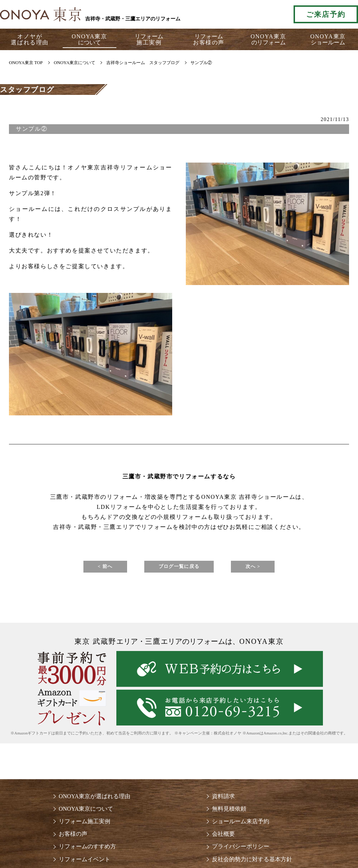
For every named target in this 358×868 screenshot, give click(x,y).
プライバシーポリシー (241, 849)
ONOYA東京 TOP (26, 63)
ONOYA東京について (86, 811)
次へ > (271, 568)
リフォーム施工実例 (84, 824)
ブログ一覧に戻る (179, 568)
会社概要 (223, 837)
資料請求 (223, 799)
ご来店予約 (326, 14)
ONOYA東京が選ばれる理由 (95, 799)
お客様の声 (73, 837)
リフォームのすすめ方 (87, 849)
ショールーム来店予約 (241, 824)
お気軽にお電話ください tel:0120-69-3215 (255, 14)
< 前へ (87, 568)
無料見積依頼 (229, 811)
